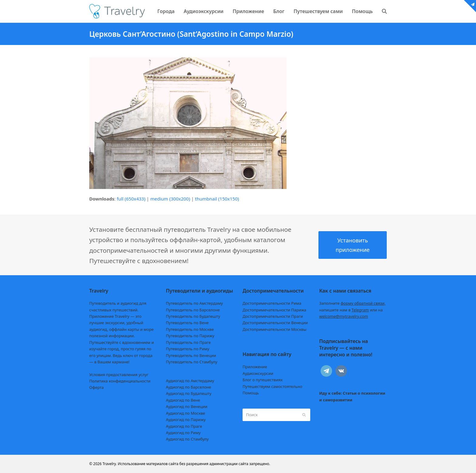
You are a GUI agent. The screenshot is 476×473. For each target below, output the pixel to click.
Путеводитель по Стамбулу (192, 362)
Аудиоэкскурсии (258, 373)
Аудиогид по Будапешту (189, 393)
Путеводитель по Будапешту (193, 316)
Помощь (251, 393)
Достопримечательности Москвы (274, 329)
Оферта (97, 387)
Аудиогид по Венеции (187, 406)
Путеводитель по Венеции (191, 355)
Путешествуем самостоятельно (272, 386)
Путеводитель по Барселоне (193, 310)
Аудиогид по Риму (183, 433)
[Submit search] (304, 415)
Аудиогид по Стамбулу (187, 439)
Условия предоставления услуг (119, 375)
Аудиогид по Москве (186, 413)
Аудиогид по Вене (183, 400)
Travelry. (110, 464)
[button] (384, 11)
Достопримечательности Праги (273, 316)
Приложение (255, 367)
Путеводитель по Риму (188, 349)
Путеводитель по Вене (187, 323)
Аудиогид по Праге (184, 426)
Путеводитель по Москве (190, 329)
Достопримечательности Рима (272, 303)
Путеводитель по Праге (189, 342)
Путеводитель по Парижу (190, 336)
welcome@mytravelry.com (344, 316)
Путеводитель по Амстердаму (195, 303)
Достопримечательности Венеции (275, 323)
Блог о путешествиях (263, 380)
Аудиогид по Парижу (186, 420)
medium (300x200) (170, 199)
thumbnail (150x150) (217, 199)
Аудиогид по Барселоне (189, 387)
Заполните (353, 303)
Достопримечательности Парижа (274, 310)
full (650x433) (131, 199)
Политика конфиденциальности (120, 381)
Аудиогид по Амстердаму (190, 381)
